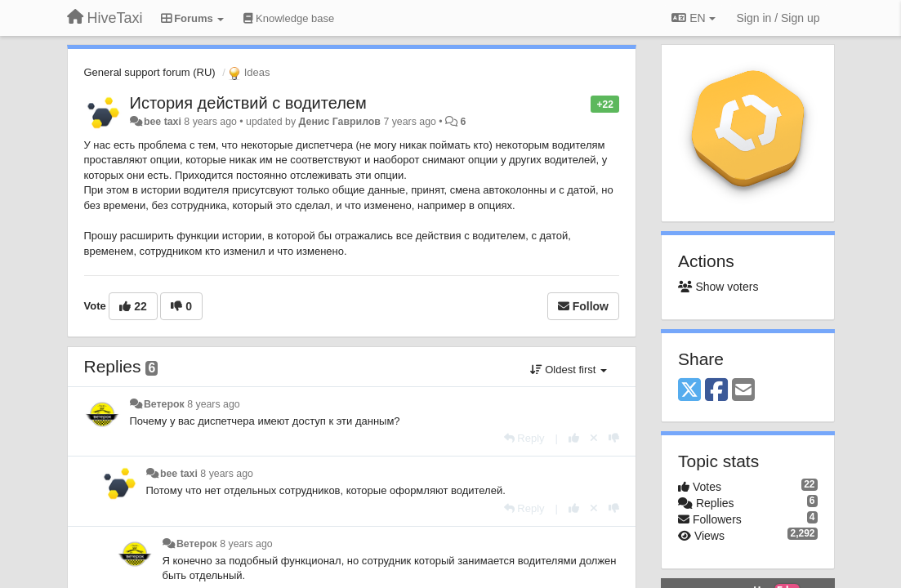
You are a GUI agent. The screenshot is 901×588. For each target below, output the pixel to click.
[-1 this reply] (614, 438)
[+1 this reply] (574, 438)
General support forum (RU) (150, 72)
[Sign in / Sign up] (778, 18)
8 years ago (214, 404)
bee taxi (163, 122)
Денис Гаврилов (340, 122)
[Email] (743, 391)
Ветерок (164, 404)
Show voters (718, 287)
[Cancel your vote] (594, 438)
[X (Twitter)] (689, 391)
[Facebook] (716, 391)
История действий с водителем (248, 103)
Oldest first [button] (569, 370)
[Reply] (524, 438)
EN (693, 18)
